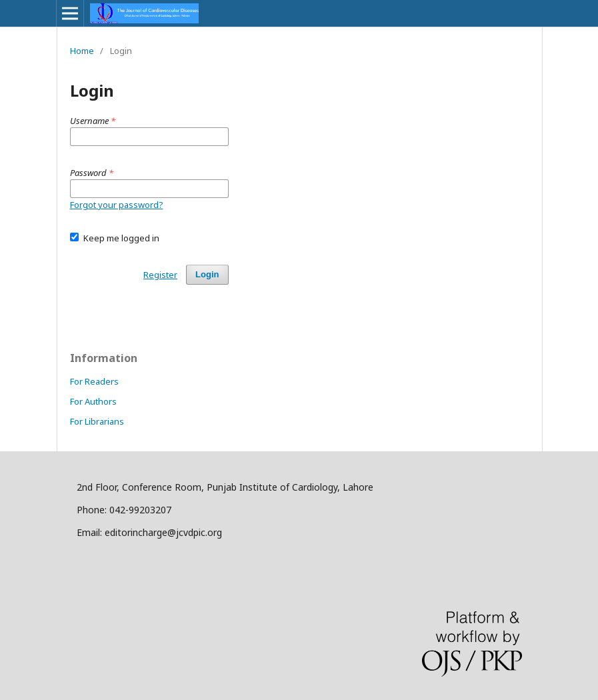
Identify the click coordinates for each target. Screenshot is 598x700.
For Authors (93, 401)
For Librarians (97, 421)
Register (160, 275)
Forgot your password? (117, 205)
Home (82, 51)
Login (207, 274)
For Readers (94, 381)
